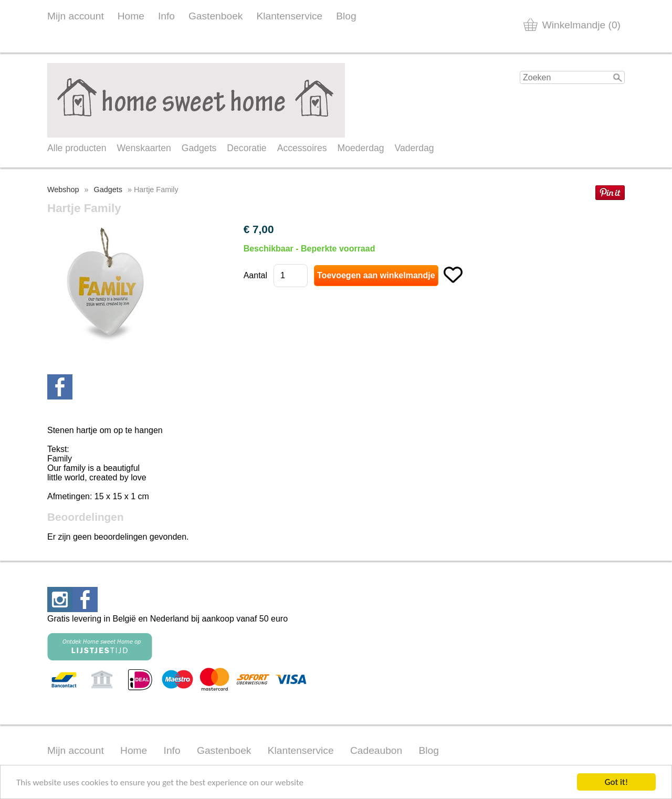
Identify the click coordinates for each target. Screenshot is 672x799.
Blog (346, 16)
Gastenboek (216, 16)
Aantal (255, 275)
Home (131, 16)
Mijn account (76, 16)
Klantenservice (289, 16)
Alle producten (77, 148)
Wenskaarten (144, 148)
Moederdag (361, 148)
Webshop (63, 190)
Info (166, 16)
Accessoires (302, 148)
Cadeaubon (376, 750)
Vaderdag (414, 148)
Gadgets (199, 148)
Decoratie (246, 148)
